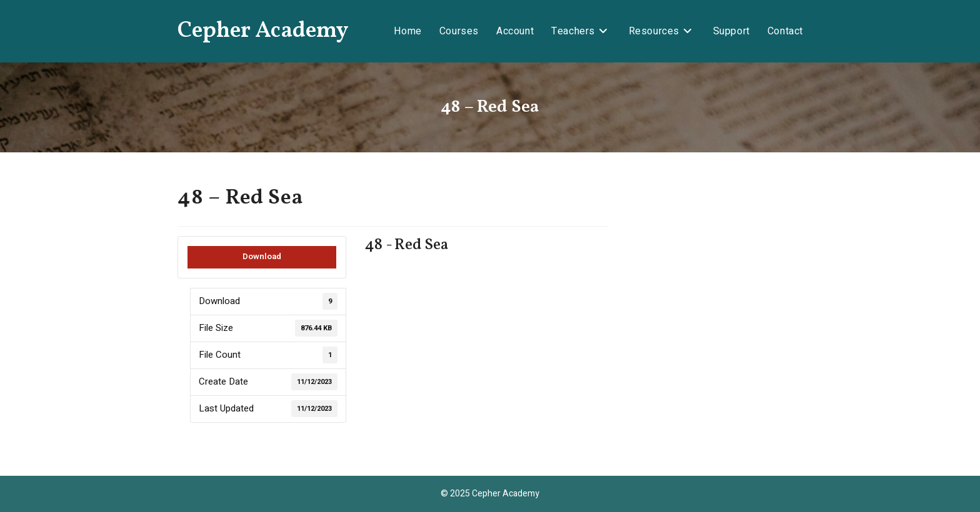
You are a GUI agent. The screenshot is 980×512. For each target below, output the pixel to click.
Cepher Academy (263, 31)
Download (262, 257)
